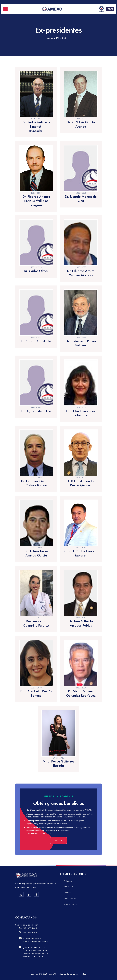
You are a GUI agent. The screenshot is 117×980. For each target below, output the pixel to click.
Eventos (67, 893)
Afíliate (58, 840)
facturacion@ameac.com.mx (37, 941)
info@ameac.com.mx (33, 938)
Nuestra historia (70, 904)
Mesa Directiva (70, 898)
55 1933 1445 (30, 928)
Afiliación (68, 881)
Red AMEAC (69, 887)
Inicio (50, 38)
